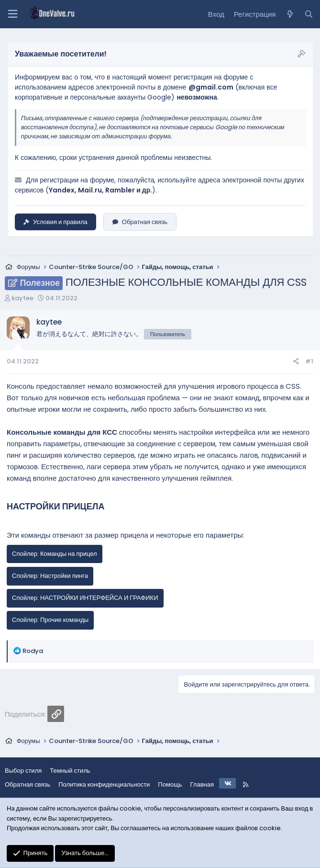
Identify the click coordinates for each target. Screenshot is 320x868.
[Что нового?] (290, 14)
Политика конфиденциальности (104, 784)
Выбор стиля (23, 771)
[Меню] (12, 14)
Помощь (170, 784)
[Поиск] (309, 14)
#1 (309, 361)
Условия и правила (55, 222)
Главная (202, 784)
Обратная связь (140, 222)
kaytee (22, 298)
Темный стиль (70, 771)
